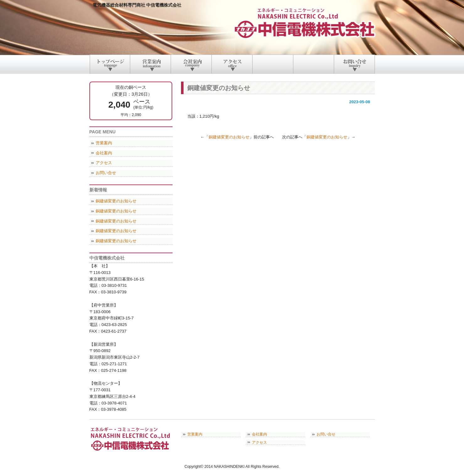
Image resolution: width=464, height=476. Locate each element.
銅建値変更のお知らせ (229, 137)
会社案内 (104, 153)
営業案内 (104, 143)
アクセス (104, 163)
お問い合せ (106, 173)
